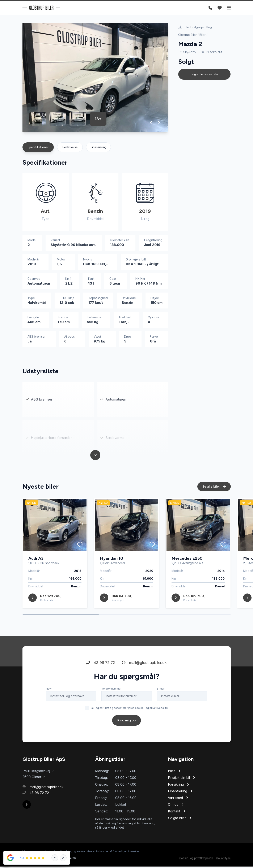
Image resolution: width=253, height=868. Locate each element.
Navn (49, 699)
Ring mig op (126, 731)
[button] (151, 124)
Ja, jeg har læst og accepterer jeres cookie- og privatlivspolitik (129, 718)
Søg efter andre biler (204, 74)
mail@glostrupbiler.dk (144, 673)
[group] (95, 79)
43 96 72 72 (101, 673)
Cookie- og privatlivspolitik (196, 860)
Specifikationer (38, 149)
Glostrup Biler (187, 35)
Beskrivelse (70, 149)
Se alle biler (214, 497)
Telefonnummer (111, 699)
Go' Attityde (224, 860)
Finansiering (98, 149)
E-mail (161, 699)
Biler (203, 35)
